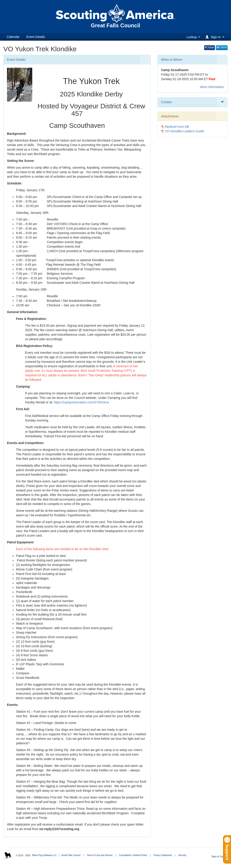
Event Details (36, 37)
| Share (210, 48)
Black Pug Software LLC (44, 855)
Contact (193, 102)
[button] (216, 37)
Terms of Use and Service (100, 855)
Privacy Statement (163, 855)
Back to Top (219, 857)
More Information (212, 87)
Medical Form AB (177, 127)
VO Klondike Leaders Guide (185, 131)
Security (182, 855)
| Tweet (222, 48)
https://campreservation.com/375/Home (81, 402)
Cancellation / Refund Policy (133, 855)
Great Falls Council (71, 855)
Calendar (13, 37)
